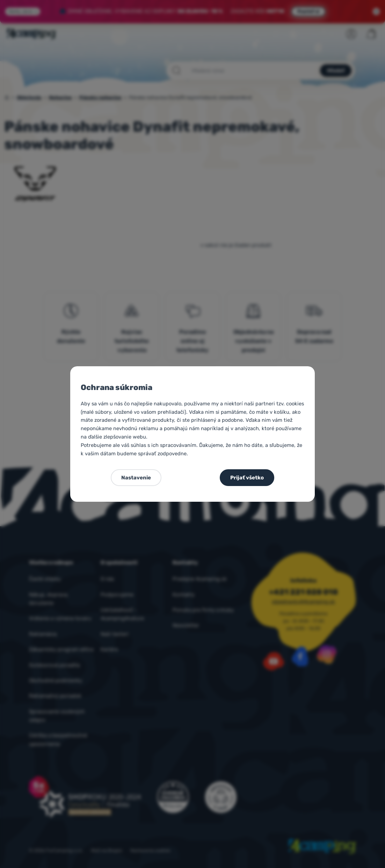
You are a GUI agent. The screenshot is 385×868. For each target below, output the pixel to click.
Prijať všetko (247, 478)
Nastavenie (136, 478)
